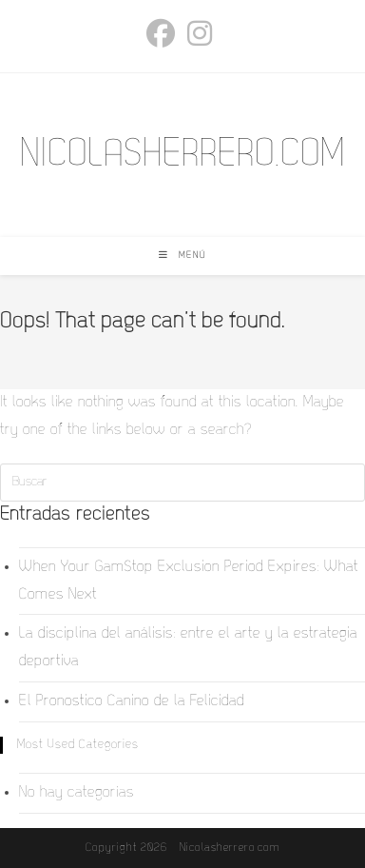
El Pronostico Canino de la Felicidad (132, 701)
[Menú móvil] (182, 256)
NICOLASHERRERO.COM (182, 155)
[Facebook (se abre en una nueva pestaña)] (164, 33)
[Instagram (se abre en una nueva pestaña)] (200, 33)
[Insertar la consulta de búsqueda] (182, 483)
